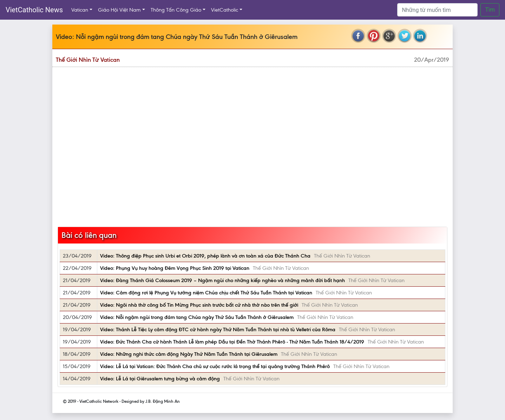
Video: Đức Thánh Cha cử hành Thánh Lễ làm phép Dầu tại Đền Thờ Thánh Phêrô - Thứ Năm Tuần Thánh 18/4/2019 (232, 342)
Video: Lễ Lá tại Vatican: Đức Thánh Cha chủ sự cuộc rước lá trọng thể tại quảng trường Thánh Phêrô (215, 366)
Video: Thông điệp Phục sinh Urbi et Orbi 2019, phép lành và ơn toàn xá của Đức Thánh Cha (205, 256)
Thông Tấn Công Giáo (176, 10)
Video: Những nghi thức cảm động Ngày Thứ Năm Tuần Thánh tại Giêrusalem (189, 354)
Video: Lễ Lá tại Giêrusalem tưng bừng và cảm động (160, 379)
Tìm (490, 10)
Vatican (80, 10)
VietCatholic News (34, 10)
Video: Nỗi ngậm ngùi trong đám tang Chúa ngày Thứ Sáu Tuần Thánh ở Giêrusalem (197, 317)
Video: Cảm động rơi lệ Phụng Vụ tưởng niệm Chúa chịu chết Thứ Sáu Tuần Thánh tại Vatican (206, 293)
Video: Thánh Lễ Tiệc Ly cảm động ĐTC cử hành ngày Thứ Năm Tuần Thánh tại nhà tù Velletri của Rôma (218, 329)
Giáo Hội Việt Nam (119, 10)
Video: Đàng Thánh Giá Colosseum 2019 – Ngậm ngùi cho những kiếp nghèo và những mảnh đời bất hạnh (222, 280)
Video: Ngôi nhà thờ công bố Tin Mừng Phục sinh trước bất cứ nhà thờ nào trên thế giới (199, 305)
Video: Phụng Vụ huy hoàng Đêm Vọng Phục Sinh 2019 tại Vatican (175, 268)
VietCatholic (225, 10)
